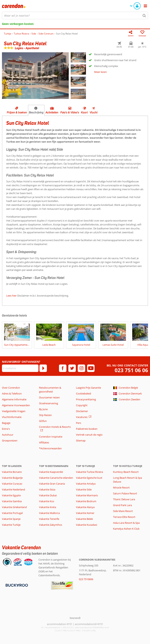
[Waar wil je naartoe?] (75, 15)
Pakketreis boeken (87, 429)
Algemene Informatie (14, 399)
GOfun (43, 421)
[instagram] (81, 368)
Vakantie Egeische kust (89, 478)
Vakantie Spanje (11, 519)
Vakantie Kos (47, 501)
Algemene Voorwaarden (16, 405)
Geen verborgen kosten (18, 24)
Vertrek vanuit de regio (89, 435)
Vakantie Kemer (85, 513)
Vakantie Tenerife (49, 519)
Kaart (84, 112)
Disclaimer (82, 411)
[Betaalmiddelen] (16, 585)
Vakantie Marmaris (87, 495)
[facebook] (63, 368)
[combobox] (75, 15)
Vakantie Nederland (13, 489)
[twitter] (72, 368)
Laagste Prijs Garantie (88, 388)
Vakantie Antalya (86, 484)
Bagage (6, 423)
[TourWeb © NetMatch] (75, 618)
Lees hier (11, 296)
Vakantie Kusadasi (87, 525)
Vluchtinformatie (12, 417)
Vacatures (82, 417)
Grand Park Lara (122, 505)
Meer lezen (100, 72)
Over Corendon (11, 388)
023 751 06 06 (131, 370)
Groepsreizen (10, 440)
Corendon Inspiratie (51, 437)
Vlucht (94, 112)
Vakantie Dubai (48, 495)
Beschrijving (36, 112)
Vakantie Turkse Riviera (89, 472)
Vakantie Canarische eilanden (56, 478)
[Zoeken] (144, 15)
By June (43, 409)
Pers (79, 423)
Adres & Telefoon (12, 393)
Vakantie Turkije (11, 525)
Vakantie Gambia (12, 501)
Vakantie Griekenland (14, 507)
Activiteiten (52, 112)
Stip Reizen (45, 415)
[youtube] (91, 368)
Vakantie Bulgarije (12, 478)
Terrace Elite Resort (124, 517)
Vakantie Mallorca (49, 513)
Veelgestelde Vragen (14, 411)
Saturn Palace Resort (125, 493)
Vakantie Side (84, 489)
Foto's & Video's (70, 112)
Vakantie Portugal (12, 513)
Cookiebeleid (83, 393)
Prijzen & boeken (17, 112)
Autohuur (8, 435)
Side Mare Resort (123, 511)
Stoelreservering (49, 403)
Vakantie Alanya (85, 507)
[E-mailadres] (20, 368)
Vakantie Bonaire (12, 472)
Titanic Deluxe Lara (124, 499)
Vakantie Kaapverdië (51, 472)
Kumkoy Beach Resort (126, 472)
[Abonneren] (43, 368)
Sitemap (81, 440)
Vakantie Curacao (12, 484)
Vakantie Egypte (11, 495)
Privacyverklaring (86, 399)
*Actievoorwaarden (50, 448)
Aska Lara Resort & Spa (126, 523)
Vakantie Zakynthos (51, 525)
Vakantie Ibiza (47, 489)
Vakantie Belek (84, 519)
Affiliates (44, 442)
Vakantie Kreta (48, 507)
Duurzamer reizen (49, 397)
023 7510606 (86, 579)
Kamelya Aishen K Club (126, 529)
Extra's (6, 429)
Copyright (82, 405)
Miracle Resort (121, 488)
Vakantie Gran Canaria (52, 484)
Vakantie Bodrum (86, 501)
